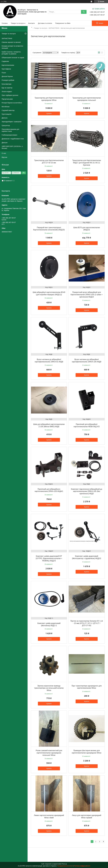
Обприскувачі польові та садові (13, 58)
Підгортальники (7, 99)
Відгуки (4, 157)
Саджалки (5, 61)
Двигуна (5, 118)
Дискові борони (7, 76)
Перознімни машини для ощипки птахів (10, 130)
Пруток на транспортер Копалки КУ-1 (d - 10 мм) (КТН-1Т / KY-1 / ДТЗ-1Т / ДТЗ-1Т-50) (87, 623)
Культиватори (7, 84)
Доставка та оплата (45, 23)
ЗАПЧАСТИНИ (54, 28)
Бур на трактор (7, 88)
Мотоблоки (6, 107)
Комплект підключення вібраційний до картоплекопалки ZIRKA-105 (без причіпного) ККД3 (87, 491)
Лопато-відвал (7, 92)
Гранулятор (6, 125)
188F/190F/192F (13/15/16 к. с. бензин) (12, 147)
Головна (5, 23)
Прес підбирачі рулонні (10, 95)
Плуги (4, 73)
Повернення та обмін (63, 23)
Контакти (31, 23)
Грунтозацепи (7, 114)
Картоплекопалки (8, 65)
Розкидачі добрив (8, 80)
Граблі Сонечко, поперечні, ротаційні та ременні (11, 53)
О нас (4, 153)
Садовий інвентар (8, 110)
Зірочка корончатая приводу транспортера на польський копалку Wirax (49, 688)
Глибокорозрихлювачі (9, 135)
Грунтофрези (6, 69)
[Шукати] (84, 12)
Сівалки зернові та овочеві (11, 42)
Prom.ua (64, 864)
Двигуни (5, 143)
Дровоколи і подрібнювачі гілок (13, 139)
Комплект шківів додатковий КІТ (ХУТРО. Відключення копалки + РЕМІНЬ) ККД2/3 (49, 558)
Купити (49, 113)
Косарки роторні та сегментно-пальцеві (13, 47)
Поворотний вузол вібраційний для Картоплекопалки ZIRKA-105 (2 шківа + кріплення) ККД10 (87, 295)
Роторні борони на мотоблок (12, 103)
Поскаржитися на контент (65, 866)
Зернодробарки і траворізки (12, 122)
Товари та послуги (17, 23)
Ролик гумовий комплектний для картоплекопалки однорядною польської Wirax (49, 753)
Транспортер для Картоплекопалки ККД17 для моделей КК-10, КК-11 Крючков (87, 163)
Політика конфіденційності (82, 866)
